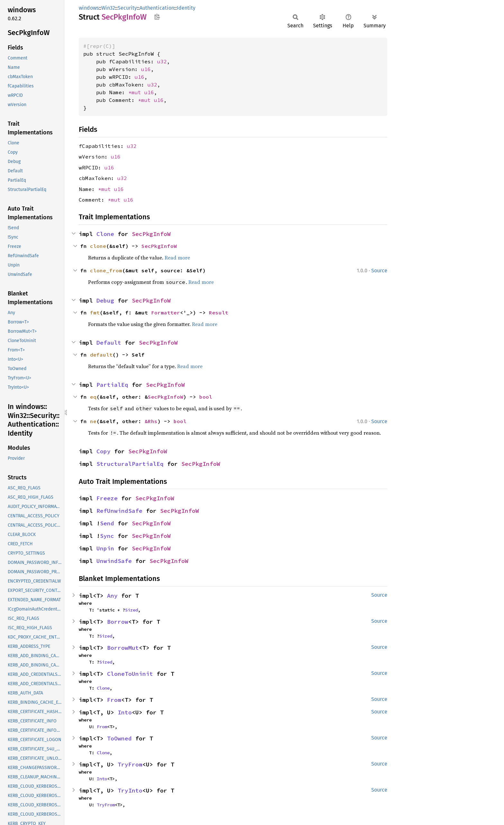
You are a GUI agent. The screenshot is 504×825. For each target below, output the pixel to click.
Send (107, 523)
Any (112, 596)
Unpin (105, 548)
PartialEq (112, 385)
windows (89, 8)
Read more (177, 258)
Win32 (108, 8)
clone (98, 246)
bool (206, 397)
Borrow (118, 622)
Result (219, 313)
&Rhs (151, 421)
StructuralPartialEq (130, 464)
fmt (95, 313)
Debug (105, 300)
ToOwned (119, 738)
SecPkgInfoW (151, 234)
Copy (104, 451)
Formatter (166, 313)
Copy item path (157, 17)
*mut (136, 92)
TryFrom (130, 764)
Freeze (107, 498)
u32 (162, 61)
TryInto (130, 790)
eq (93, 397)
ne (93, 421)
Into (125, 712)
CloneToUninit (130, 674)
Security (127, 8)
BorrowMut (123, 648)
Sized (131, 610)
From (114, 700)
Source (379, 271)
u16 (146, 69)
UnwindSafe (114, 561)
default (101, 355)
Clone (105, 234)
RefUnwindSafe (119, 511)
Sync (107, 536)
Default (109, 343)
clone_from (106, 270)
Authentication (157, 8)
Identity (186, 8)
